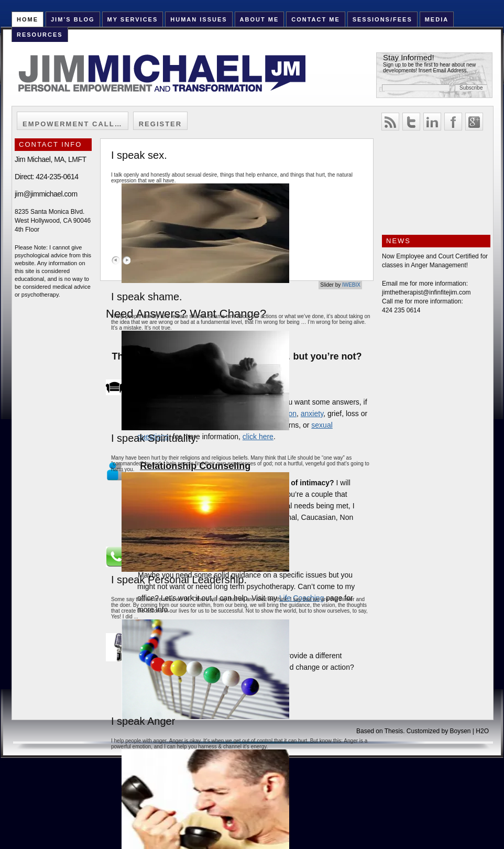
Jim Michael (174, 80)
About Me (260, 19)
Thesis (394, 731)
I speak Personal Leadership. (179, 580)
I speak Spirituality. (155, 438)
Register (160, 124)
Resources (40, 35)
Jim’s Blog (73, 19)
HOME (28, 19)
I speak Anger (143, 721)
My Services (132, 19)
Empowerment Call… (73, 124)
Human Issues (199, 19)
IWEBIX (351, 285)
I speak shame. (147, 297)
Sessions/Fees (382, 19)
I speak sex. (139, 155)
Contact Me (316, 19)
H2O (482, 731)
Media (437, 19)
